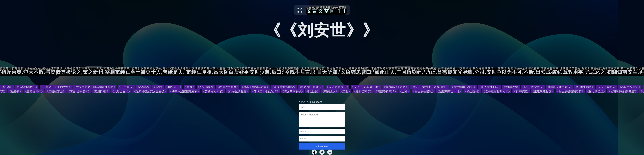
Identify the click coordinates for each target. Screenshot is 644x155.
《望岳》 (346, 91)
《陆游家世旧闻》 (489, 87)
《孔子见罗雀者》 (238, 91)
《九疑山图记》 (121, 91)
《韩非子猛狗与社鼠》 (255, 87)
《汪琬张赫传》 (584, 87)
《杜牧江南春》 (363, 91)
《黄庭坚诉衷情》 (386, 91)
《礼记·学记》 (206, 87)
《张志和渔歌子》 (27, 87)
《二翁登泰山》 (56, 91)
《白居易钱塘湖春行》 (570, 91)
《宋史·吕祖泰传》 (338, 87)
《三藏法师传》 (34, 91)
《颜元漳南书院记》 (464, 87)
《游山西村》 (472, 91)
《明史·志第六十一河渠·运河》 (430, 87)
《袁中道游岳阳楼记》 (497, 91)
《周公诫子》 (174, 87)
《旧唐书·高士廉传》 (560, 87)
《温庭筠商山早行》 (449, 91)
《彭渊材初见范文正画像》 (150, 91)
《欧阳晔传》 (101, 91)
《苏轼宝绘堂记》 (630, 87)
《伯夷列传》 (126, 87)
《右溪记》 (144, 87)
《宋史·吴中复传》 (79, 91)
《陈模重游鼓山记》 (284, 87)
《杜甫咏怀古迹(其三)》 (623, 91)
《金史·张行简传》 (533, 87)
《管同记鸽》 (511, 87)
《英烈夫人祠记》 (213, 91)
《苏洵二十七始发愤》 (265, 91)
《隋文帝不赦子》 (293, 91)
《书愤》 (158, 87)
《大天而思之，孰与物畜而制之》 (95, 87)
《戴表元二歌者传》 (311, 87)
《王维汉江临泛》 (543, 91)
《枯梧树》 (15, 91)
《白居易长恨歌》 (423, 91)
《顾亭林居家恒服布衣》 (185, 91)
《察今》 (189, 87)
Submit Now (322, 146)
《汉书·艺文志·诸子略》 (366, 87)
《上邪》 (405, 91)
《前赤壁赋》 (521, 91)
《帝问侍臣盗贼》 (228, 87)
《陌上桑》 (313, 91)
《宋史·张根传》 (606, 87)
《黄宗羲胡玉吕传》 (396, 87)
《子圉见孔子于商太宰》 (56, 87)
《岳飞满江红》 (596, 91)
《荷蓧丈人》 (330, 91)
